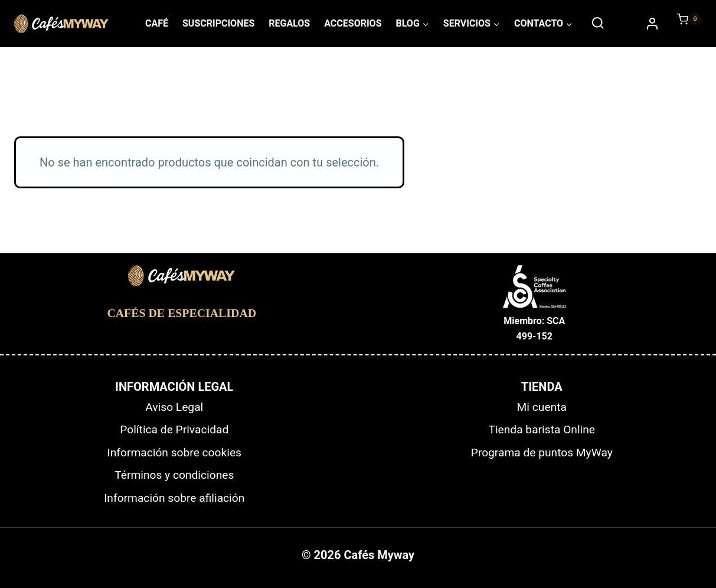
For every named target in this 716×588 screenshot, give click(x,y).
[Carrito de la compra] (684, 24)
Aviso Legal (174, 407)
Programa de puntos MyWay (542, 453)
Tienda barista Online (542, 429)
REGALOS (289, 23)
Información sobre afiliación (174, 498)
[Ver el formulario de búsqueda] (598, 23)
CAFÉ (157, 23)
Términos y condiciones (174, 475)
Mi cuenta (542, 407)
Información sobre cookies (174, 453)
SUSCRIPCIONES (218, 23)
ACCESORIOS (353, 23)
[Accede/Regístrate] (652, 24)
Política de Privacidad (174, 429)
